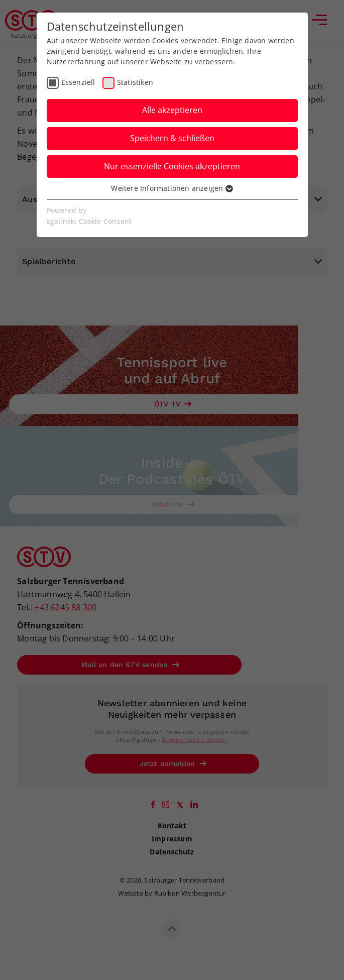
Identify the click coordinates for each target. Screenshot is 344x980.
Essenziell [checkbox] (78, 82)
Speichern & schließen (172, 138)
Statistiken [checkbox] (135, 82)
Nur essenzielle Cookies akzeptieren (172, 166)
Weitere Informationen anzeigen (172, 188)
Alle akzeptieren (172, 110)
